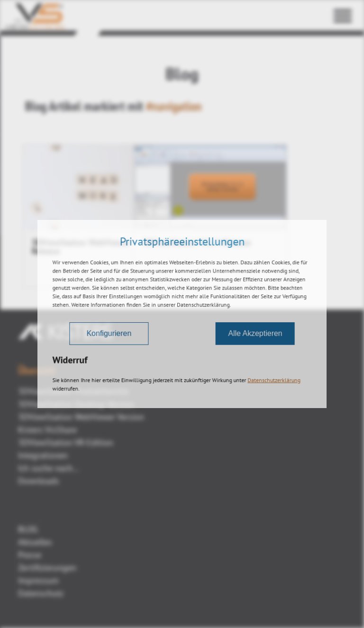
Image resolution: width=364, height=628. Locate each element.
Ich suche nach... (49, 468)
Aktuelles (35, 542)
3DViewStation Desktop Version (76, 404)
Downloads (39, 481)
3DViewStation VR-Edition (66, 442)
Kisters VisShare (47, 430)
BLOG (28, 529)
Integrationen (43, 455)
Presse (30, 555)
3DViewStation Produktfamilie (73, 391)
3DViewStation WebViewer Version (81, 417)
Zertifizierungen (47, 568)
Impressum (38, 580)
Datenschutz (41, 593)
